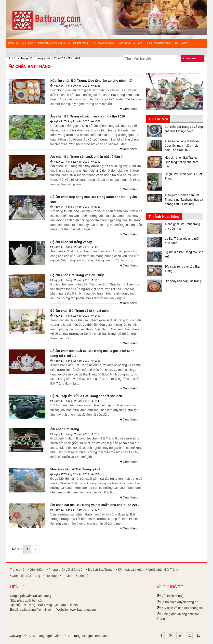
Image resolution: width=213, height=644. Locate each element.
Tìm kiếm (190, 58)
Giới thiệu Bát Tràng (160, 43)
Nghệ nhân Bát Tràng (132, 43)
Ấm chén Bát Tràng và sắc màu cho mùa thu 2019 (88, 116)
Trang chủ (13, 43)
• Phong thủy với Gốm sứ (65, 570)
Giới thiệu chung (172, 596)
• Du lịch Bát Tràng (99, 570)
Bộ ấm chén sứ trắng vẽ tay (71, 242)
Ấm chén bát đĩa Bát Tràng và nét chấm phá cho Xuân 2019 (95, 505)
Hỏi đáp (66, 51)
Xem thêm (129, 109)
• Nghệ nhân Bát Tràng (162, 570)
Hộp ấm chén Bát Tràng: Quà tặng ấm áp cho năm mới (91, 81)
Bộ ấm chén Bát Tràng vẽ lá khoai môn (80, 311)
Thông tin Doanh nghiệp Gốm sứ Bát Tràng (33, 51)
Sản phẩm (29, 43)
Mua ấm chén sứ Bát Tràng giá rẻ (75, 469)
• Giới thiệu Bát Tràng (25, 576)
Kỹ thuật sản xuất (105, 43)
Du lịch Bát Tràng (79, 43)
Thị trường (182, 43)
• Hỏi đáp (50, 576)
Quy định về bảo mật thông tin (181, 608)
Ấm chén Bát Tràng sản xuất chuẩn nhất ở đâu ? (87, 157)
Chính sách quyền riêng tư (179, 602)
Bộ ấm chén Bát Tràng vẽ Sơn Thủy (77, 275)
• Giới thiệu (35, 570)
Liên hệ (77, 51)
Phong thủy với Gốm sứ (52, 43)
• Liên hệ (82, 576)
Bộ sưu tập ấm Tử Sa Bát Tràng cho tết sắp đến (86, 396)
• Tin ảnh (66, 576)
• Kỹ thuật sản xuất (129, 570)
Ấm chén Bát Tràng (30, 67)
